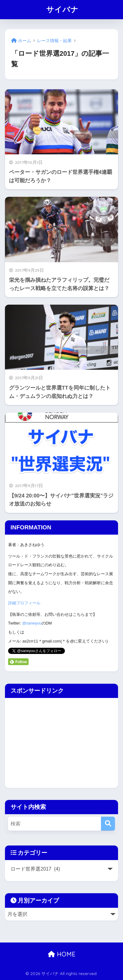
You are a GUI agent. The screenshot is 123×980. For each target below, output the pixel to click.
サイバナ (62, 9)
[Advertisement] (57, 741)
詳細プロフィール (24, 603)
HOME (62, 954)
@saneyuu (32, 623)
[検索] (108, 824)
